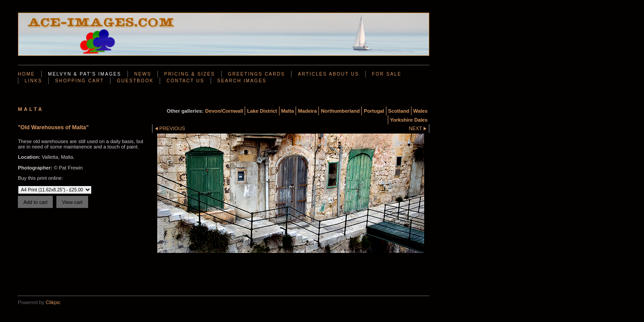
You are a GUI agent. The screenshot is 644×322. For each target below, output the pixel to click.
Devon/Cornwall (224, 111)
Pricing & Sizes (189, 74)
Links (33, 81)
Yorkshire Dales (409, 120)
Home (26, 74)
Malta (288, 111)
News (143, 74)
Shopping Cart (79, 81)
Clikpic (53, 302)
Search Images (242, 81)
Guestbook (135, 81)
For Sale (387, 74)
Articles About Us (328, 74)
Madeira (307, 111)
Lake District (262, 111)
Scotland (399, 111)
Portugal (374, 111)
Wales (420, 111)
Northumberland (340, 111)
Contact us (185, 81)
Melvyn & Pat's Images (85, 74)
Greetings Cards (256, 74)
